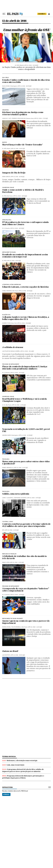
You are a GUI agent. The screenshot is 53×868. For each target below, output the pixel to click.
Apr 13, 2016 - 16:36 (18, 177)
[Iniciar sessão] (49, 14)
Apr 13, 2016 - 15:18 (24, 323)
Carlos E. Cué (6, 118)
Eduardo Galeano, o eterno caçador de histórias (26, 287)
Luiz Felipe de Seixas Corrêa (11, 351)
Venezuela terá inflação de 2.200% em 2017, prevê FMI (26, 430)
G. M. (4, 405)
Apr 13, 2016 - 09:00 (18, 655)
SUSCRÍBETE (42, 14)
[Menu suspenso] (4, 14)
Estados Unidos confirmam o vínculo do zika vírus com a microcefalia (26, 81)
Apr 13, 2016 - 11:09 (17, 595)
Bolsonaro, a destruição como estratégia (22, 761)
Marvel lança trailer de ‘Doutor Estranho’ (22, 145)
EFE (3, 530)
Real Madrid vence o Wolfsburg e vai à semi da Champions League (24, 400)
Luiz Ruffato (6, 655)
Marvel (5, 142)
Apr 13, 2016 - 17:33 (41, 118)
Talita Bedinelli (16, 627)
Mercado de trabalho (9, 554)
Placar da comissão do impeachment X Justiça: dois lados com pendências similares (25, 368)
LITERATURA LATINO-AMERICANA (12, 285)
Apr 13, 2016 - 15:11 (27, 351)
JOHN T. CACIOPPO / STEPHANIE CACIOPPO (14, 498)
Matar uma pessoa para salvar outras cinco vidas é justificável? (26, 463)
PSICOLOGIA (6, 459)
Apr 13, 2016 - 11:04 (35, 627)
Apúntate (6, 794)
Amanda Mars (6, 435)
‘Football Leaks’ (8, 522)
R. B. (3, 228)
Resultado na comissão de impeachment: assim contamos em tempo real (25, 256)
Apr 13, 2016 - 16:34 (14, 261)
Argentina (5, 110)
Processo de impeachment (11, 364)
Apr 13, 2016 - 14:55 (19, 405)
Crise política (7, 220)
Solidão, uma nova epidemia (16, 494)
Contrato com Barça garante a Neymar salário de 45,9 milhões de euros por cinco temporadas (26, 525)
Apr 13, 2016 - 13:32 (12, 530)
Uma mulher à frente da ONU (27, 30)
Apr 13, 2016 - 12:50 (17, 562)
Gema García (6, 177)
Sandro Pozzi (6, 323)
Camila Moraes (7, 291)
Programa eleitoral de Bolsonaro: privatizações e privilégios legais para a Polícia (23, 777)
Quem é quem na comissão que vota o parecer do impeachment (26, 622)
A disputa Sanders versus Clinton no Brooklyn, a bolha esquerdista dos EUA (26, 318)
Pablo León (6, 562)
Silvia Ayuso (6, 86)
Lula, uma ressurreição (16, 765)
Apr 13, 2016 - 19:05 (25, 86)
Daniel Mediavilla (8, 468)
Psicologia (6, 492)
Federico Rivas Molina (19, 118)
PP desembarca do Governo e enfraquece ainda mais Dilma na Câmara (25, 223)
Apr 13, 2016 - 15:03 (17, 373)
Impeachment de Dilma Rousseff (12, 619)
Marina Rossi (6, 627)
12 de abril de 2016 (14, 21)
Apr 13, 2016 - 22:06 (31, 65)
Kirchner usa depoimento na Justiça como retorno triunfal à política (23, 114)
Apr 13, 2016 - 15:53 (25, 291)
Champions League (8, 188)
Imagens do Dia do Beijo (14, 173)
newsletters (7, 787)
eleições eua (6, 315)
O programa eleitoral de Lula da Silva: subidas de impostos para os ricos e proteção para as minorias (23, 770)
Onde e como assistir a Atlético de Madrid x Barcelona (23, 191)
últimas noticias (9, 757)
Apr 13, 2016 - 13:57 (34, 498)
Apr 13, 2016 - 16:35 (17, 228)
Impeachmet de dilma (9, 252)
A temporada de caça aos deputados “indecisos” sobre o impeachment (26, 590)
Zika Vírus (5, 78)
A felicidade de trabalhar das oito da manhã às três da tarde (25, 557)
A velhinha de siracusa (13, 347)
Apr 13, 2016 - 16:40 (18, 149)
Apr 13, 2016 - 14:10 (21, 468)
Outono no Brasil (10, 651)
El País (17, 65)
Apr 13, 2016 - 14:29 (26, 435)
